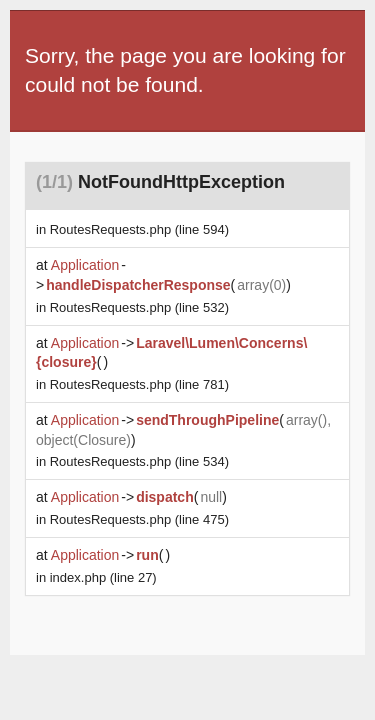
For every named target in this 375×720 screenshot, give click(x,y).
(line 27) (103, 577)
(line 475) (139, 519)
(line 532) (139, 307)
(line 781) (139, 384)
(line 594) (139, 229)
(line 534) (139, 461)
